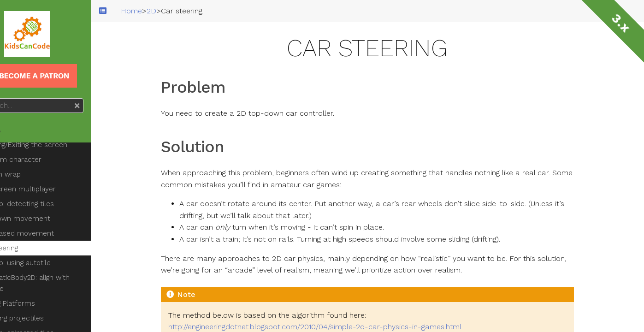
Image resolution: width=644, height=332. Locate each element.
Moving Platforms (43, 292)
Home (22, 131)
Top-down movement (51, 207)
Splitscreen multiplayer (53, 178)
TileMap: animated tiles (53, 322)
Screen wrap (36, 163)
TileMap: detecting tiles (53, 193)
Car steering (35, 237)
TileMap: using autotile (51, 252)
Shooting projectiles (47, 307)
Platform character (46, 148)
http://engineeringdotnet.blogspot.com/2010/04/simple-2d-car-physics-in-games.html (339, 327)
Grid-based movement (53, 222)
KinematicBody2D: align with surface (60, 272)
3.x (621, 23)
